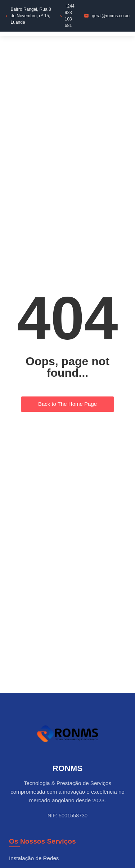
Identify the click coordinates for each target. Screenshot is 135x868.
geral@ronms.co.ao (111, 16)
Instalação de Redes (34, 858)
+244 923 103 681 (70, 16)
